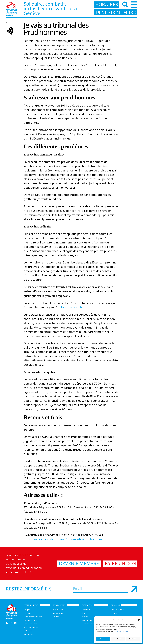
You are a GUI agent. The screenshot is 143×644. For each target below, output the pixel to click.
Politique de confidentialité (121, 631)
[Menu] (134, 5)
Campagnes (86, 610)
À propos (27, 610)
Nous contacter (29, 634)
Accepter (103, 639)
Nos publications (59, 613)
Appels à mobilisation (89, 620)
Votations (85, 617)
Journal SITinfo (58, 610)
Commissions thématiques (33, 617)
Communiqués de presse (90, 624)
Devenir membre (79, 563)
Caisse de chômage (30, 620)
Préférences (133, 639)
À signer (85, 613)
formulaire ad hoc (73, 307)
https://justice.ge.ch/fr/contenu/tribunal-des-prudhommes (63, 539)
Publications (28, 631)
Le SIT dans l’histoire (31, 627)
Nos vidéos (57, 617)
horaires (107, 4)
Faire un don (120, 563)
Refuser (118, 639)
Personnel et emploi (30, 624)
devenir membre (116, 12)
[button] (139, 620)
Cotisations (27, 613)
